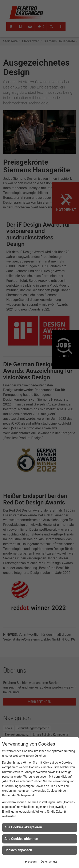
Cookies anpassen (18, 850)
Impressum (29, 862)
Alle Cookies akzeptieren (23, 827)
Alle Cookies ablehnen (21, 839)
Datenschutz (49, 862)
